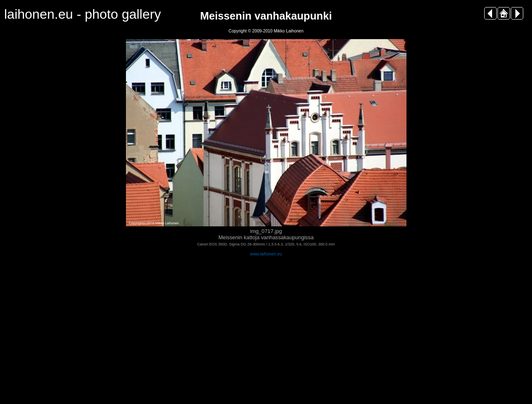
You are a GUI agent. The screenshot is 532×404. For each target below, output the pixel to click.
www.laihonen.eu (266, 254)
